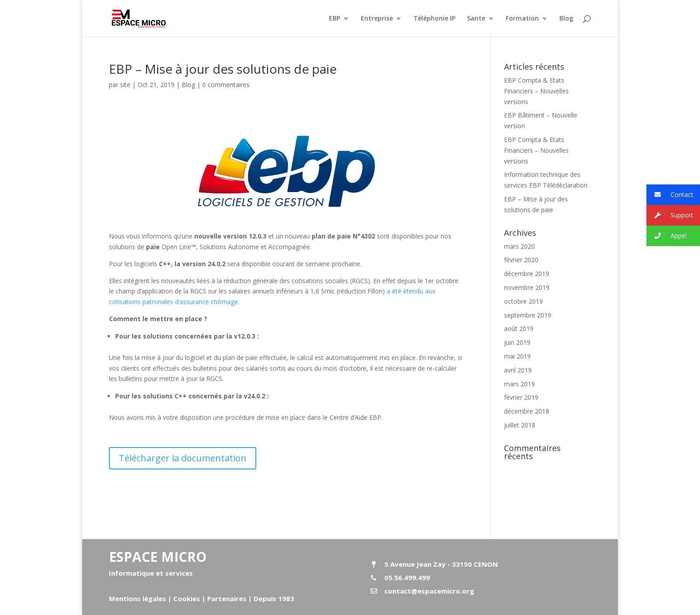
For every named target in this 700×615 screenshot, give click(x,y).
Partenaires (226, 598)
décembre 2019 (527, 274)
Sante (476, 19)
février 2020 (521, 260)
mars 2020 (519, 246)
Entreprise (377, 19)
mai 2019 (517, 356)
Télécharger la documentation (183, 458)
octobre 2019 (523, 301)
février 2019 (521, 397)
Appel (667, 236)
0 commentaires (226, 85)
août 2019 (519, 328)
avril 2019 (518, 370)
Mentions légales (137, 598)
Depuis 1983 (274, 598)
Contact (670, 195)
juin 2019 (517, 342)
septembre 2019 (528, 315)
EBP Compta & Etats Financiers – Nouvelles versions (536, 91)
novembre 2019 (527, 287)
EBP (335, 19)
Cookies (187, 598)
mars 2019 (519, 384)
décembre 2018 (527, 411)
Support (670, 215)
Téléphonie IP (434, 19)
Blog (566, 19)
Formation (522, 19)
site (125, 85)
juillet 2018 (520, 425)
